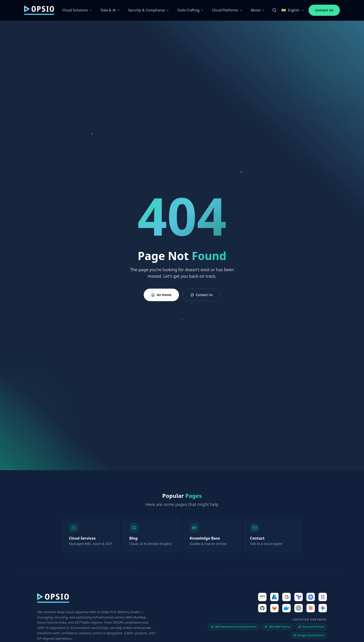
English (293, 10)
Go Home (161, 295)
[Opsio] (39, 10)
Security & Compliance (149, 10)
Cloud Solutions (77, 10)
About (258, 10)
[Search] (274, 10)
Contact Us (324, 10)
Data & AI (110, 10)
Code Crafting (190, 10)
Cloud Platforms (227, 10)
